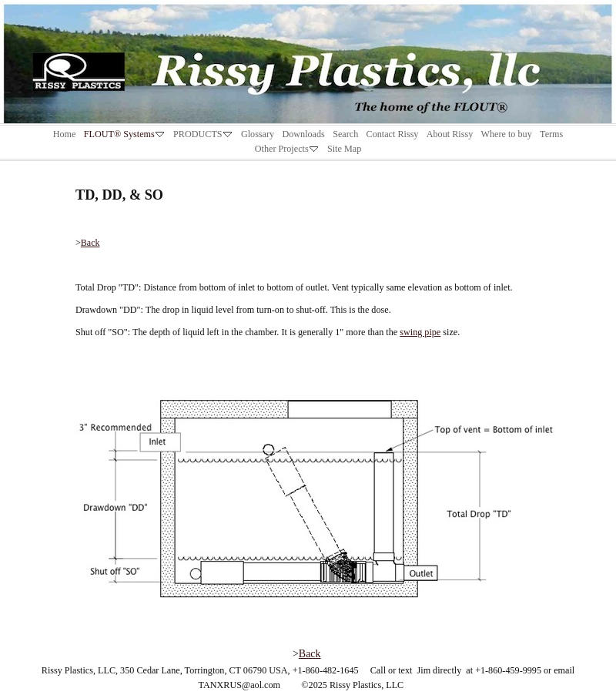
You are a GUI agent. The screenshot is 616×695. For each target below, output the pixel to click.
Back (90, 243)
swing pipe (420, 332)
